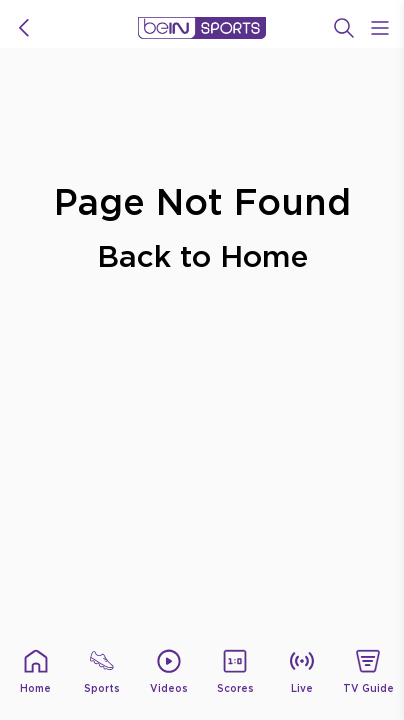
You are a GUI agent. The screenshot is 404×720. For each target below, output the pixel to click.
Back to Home (202, 255)
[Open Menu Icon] (380, 28)
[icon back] (24, 28)
